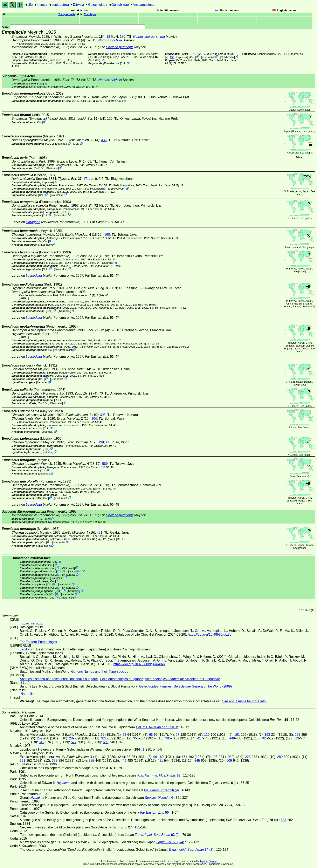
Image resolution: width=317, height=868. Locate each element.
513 (296, 738)
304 (94, 419)
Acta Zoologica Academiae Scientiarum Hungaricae (182, 679)
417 (200, 738)
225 (298, 735)
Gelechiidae (120, 5)
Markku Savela (208, 861)
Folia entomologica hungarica (122, 679)
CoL (123, 63)
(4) (74, 40)
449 (232, 738)
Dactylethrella (67, 14)
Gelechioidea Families (155, 686)
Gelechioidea (98, 5)
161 (237, 735)
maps (306, 110)
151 (137, 827)
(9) (72, 263)
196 (172, 57)
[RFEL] (82, 44)
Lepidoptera (60, 5)
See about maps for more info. (244, 701)
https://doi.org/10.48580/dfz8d (210, 634)
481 (264, 738)
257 (40, 738)
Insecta (42, 5)
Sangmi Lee (110, 57)
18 (108, 37)
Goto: (74, 27)
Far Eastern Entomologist (38, 642)
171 (86, 179)
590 (107, 235)
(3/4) (60, 44)
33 (124, 735)
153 (284, 820)
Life (30, 5)
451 (100, 532)
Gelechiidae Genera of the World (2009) (203, 686)
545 (42, 742)
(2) (114, 97)
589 (105, 464)
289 (72, 738)
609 (106, 742)
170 (122, 37)
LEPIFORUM (117, 189)
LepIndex (182, 57)
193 (267, 735)
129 (207, 735)
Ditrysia (78, 5)
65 (151, 735)
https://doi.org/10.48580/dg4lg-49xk (139, 664)
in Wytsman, (78, 37)
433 (104, 140)
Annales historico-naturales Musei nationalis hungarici (59, 679)
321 (104, 738)
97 (178, 735)
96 (155, 757)
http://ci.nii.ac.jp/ (32, 623)
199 (101, 442)
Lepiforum (27, 649)
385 (168, 738)
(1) (71, 161)
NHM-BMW (228, 57)
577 (74, 742)
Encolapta (90, 14)
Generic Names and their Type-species (100, 672)
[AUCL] (282, 54)
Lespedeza (34, 276)
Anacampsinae (144, 5)
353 (136, 738)
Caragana (33, 222)
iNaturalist (208, 57)
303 (103, 415)
